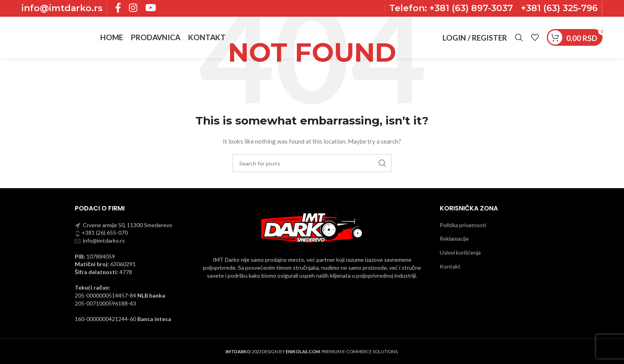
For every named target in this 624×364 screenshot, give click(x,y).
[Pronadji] (519, 38)
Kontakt (450, 266)
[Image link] (312, 227)
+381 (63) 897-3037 (470, 8)
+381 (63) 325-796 (559, 8)
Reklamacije (454, 238)
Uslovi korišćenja (460, 252)
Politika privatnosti (463, 225)
